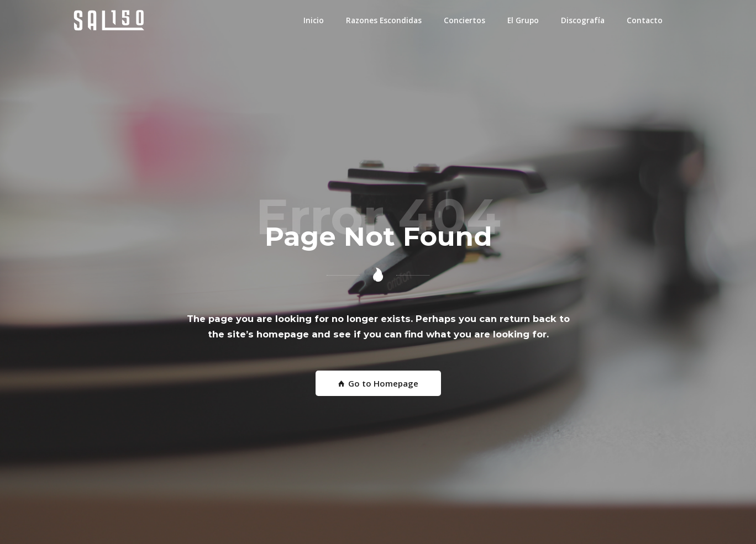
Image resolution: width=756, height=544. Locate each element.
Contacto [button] (645, 20)
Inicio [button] (314, 20)
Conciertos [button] (464, 20)
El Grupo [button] (523, 20)
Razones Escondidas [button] (384, 20)
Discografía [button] (583, 20)
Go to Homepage (378, 383)
